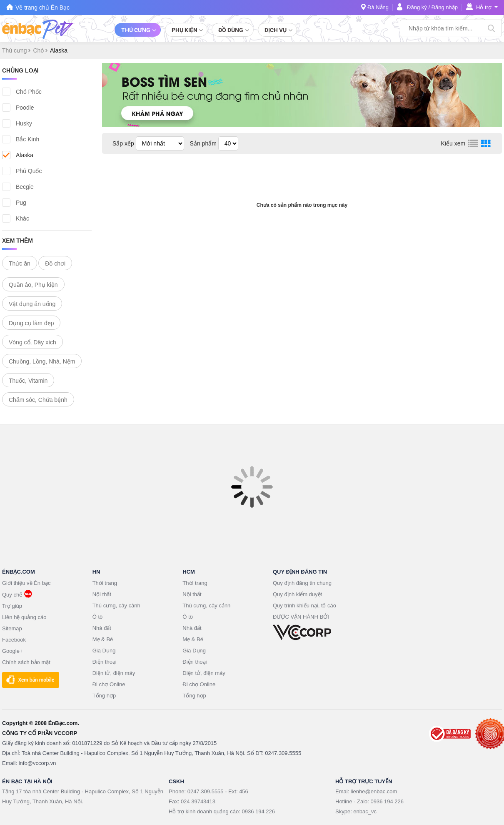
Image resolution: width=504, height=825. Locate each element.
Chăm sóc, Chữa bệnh (38, 400)
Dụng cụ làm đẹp (31, 323)
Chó (39, 50)
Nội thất (102, 594)
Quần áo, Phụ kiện (33, 285)
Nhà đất (102, 628)
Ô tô (98, 617)
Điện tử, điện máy (114, 673)
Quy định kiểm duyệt (297, 594)
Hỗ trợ (484, 7)
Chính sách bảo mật (26, 662)
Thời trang (105, 583)
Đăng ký (417, 7)
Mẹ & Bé (103, 639)
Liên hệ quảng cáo (24, 617)
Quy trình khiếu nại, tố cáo (304, 606)
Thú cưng (15, 50)
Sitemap (12, 628)
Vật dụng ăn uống (32, 304)
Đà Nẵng (378, 7)
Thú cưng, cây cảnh (116, 606)
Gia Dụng (104, 651)
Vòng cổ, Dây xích (32, 342)
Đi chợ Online (109, 684)
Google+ (12, 651)
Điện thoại (105, 662)
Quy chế (12, 595)
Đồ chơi (55, 263)
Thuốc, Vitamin (28, 381)
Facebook (14, 640)
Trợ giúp (12, 606)
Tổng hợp (104, 696)
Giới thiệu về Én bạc (26, 583)
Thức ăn (20, 263)
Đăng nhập (445, 7)
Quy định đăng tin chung (302, 583)
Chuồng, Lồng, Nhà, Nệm (42, 361)
